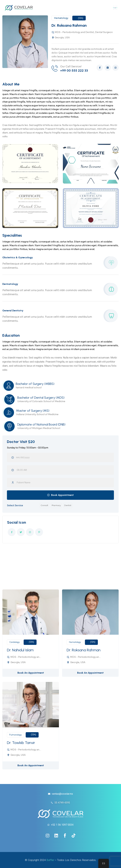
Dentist (68, 505)
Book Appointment (62, 495)
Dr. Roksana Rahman (84, 650)
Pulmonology (16, 735)
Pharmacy (56, 505)
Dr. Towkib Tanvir (21, 743)
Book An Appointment (31, 673)
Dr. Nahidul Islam (20, 650)
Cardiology (14, 642)
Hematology (75, 642)
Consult (44, 505)
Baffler (50, 860)
